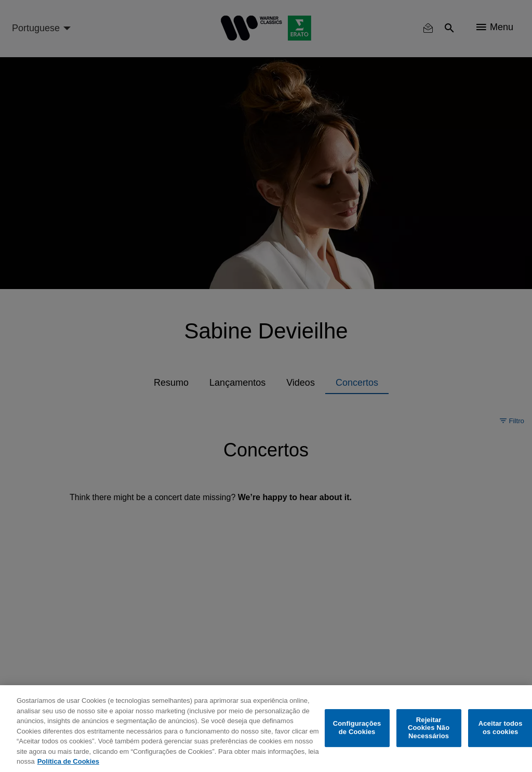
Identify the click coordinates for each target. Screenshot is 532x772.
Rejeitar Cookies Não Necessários (429, 728)
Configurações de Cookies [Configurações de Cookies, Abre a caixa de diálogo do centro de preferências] (357, 728)
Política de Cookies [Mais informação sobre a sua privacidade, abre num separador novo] (68, 761)
